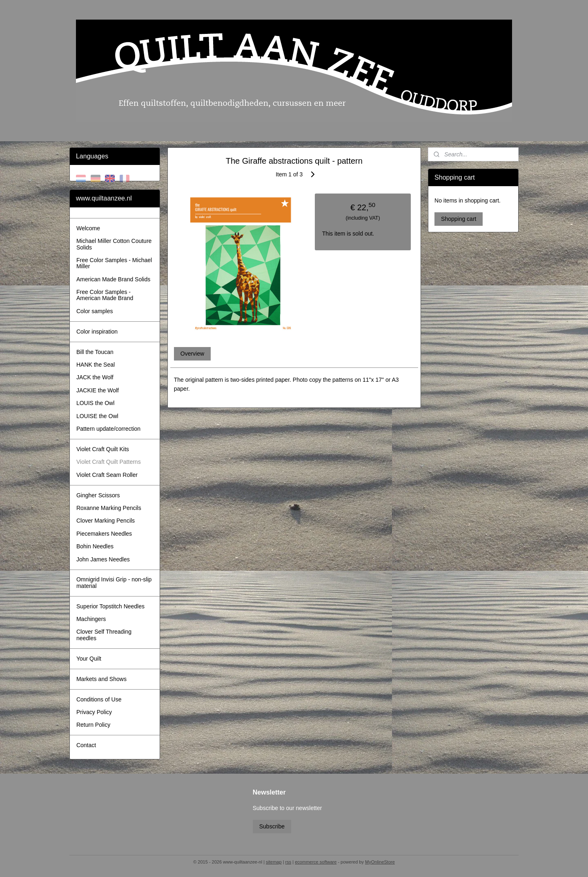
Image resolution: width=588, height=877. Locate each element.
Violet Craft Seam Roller (107, 475)
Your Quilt (89, 659)
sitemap (274, 862)
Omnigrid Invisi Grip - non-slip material (114, 582)
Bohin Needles (95, 546)
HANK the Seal (96, 365)
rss (288, 862)
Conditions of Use (99, 699)
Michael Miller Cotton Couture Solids (114, 244)
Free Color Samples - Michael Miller (114, 263)
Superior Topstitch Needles (110, 606)
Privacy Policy (94, 712)
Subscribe (272, 826)
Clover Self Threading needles (104, 635)
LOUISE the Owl (97, 416)
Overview (192, 354)
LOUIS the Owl (95, 403)
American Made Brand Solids (113, 279)
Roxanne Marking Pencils (109, 508)
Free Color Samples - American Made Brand (105, 295)
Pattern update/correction (108, 429)
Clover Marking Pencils (106, 521)
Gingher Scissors (98, 495)
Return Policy (93, 725)
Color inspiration (97, 332)
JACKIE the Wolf (98, 390)
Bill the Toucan (95, 352)
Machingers (91, 619)
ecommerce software (316, 862)
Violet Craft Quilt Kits (103, 449)
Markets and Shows (101, 679)
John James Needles (103, 559)
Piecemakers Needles (104, 534)
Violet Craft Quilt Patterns (109, 462)
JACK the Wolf (95, 377)
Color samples (95, 311)
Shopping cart (459, 219)
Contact (86, 745)
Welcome (88, 228)
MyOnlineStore (380, 862)
